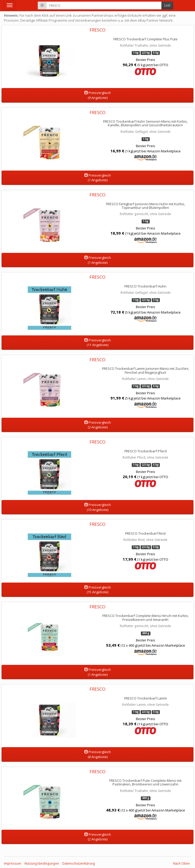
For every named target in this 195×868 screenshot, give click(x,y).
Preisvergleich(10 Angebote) (98, 507)
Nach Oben (181, 863)
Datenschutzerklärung (79, 863)
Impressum (12, 863)
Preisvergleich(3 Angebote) (98, 425)
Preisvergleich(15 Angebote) (98, 590)
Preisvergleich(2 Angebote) (98, 837)
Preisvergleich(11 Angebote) (98, 343)
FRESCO (97, 30)
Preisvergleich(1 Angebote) (98, 178)
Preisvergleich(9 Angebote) (98, 95)
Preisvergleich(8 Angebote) (98, 754)
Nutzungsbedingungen (42, 863)
